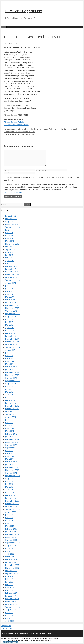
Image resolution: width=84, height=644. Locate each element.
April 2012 (10, 428)
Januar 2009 (10, 532)
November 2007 (12, 568)
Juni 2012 (9, 423)
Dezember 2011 (12, 439)
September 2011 (12, 448)
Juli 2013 (9, 386)
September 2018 (12, 227)
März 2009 (10, 526)
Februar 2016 (11, 300)
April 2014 (10, 361)
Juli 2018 (9, 230)
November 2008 (12, 537)
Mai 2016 (9, 291)
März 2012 (10, 431)
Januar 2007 (10, 596)
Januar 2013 (10, 403)
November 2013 (12, 375)
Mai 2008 (9, 551)
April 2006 (10, 621)
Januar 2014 (10, 369)
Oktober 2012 (11, 411)
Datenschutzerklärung (13, 192)
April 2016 (10, 294)
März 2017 (10, 263)
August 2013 (11, 384)
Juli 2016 (9, 286)
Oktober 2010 (11, 473)
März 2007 (10, 590)
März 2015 (10, 330)
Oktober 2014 (11, 344)
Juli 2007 (9, 579)
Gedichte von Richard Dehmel (16, 125)
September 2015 (12, 314)
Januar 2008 (10, 562)
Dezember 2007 (12, 565)
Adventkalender (11, 129)
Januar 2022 (10, 216)
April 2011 (10, 456)
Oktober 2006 (11, 604)
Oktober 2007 (11, 571)
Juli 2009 (9, 515)
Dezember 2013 (12, 372)
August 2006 (11, 610)
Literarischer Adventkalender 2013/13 (20, 132)
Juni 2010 (9, 484)
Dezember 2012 (12, 406)
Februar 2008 (11, 559)
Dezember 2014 (12, 339)
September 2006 (12, 607)
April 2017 (10, 261)
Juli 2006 (9, 613)
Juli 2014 (9, 353)
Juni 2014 (9, 356)
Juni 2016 (9, 289)
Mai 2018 (9, 235)
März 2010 (10, 492)
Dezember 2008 (12, 534)
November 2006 (12, 601)
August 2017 (11, 252)
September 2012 (12, 414)
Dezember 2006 (12, 599)
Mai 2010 (9, 487)
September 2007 (12, 573)
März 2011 (10, 459)
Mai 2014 (9, 358)
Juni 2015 (9, 322)
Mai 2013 (9, 392)
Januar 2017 (10, 269)
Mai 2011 (9, 453)
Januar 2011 (10, 464)
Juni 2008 (9, 548)
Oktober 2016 (11, 277)
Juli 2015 (9, 319)
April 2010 (10, 490)
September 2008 (12, 543)
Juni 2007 (9, 582)
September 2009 (12, 509)
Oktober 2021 (11, 219)
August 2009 (11, 512)
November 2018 (12, 224)
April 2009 (10, 523)
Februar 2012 (11, 434)
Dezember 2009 (12, 501)
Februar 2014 (11, 367)
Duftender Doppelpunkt (24, 11)
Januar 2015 (10, 336)
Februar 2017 (11, 266)
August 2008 (11, 546)
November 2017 (12, 244)
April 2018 (10, 238)
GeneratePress (45, 633)
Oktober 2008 (11, 540)
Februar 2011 (11, 462)
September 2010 (12, 476)
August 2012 (11, 417)
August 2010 (11, 479)
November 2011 (12, 442)
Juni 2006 (9, 615)
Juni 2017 (9, 255)
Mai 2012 (9, 425)
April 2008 (10, 554)
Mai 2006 (9, 618)
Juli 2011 (9, 451)
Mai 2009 (9, 520)
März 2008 (10, 557)
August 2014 (11, 350)
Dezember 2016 (12, 272)
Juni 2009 (9, 518)
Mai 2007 (9, 585)
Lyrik (61, 129)
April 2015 (10, 328)
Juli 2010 (9, 481)
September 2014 (12, 347)
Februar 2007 (11, 593)
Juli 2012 (9, 420)
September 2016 (12, 280)
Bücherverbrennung (40, 129)
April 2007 (10, 587)
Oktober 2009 (11, 506)
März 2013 (10, 397)
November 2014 (12, 342)
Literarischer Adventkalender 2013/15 (20, 134)
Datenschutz (6, 628)
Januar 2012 (10, 437)
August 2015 (11, 316)
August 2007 (11, 576)
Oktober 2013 (11, 378)
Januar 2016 (10, 302)
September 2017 (12, 249)
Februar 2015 (11, 333)
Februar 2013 (11, 400)
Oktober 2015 (11, 311)
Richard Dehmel (70, 129)
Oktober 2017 (11, 247)
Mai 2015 (9, 325)
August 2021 (11, 221)
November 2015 (12, 308)
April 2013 (10, 395)
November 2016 (12, 275)
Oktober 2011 (11, 445)
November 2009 (12, 504)
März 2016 (10, 297)
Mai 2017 (9, 258)
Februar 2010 (11, 495)
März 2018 (10, 241)
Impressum (6, 626)
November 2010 (12, 470)
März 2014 (10, 364)
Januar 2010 (10, 498)
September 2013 (12, 381)
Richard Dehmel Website (14, 122)
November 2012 (12, 409)
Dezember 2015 (12, 305)
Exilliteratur (53, 129)
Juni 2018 (9, 233)
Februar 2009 (11, 529)
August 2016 (11, 283)
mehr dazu (7, 642)
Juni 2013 (9, 389)
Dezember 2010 (12, 467)
